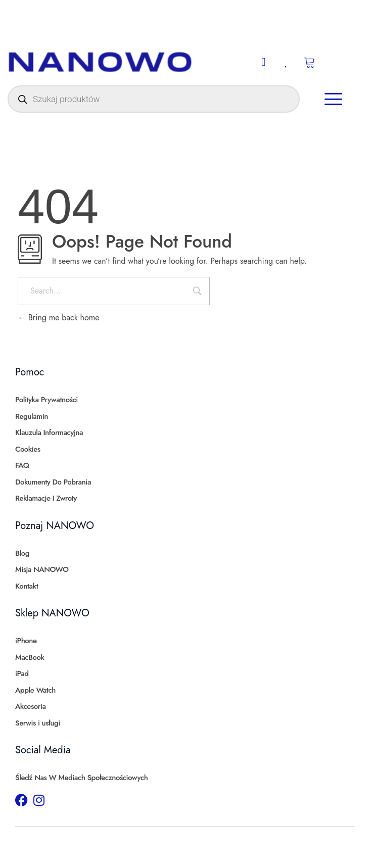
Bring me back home (58, 318)
